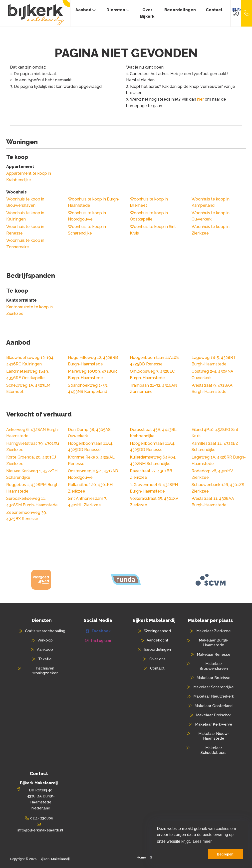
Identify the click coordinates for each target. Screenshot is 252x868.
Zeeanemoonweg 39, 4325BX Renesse (26, 516)
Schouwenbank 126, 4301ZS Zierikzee (218, 488)
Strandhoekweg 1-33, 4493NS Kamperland (88, 389)
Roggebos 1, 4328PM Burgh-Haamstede (33, 488)
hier (200, 99)
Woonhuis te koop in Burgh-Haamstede (94, 202)
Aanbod (86, 10)
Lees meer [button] (202, 841)
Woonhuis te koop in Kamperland (211, 202)
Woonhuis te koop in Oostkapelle (149, 216)
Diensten (118, 10)
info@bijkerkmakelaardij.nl (40, 830)
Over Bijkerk (147, 13)
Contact (214, 10)
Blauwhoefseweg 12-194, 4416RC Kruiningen (30, 361)
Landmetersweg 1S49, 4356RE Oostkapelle (27, 375)
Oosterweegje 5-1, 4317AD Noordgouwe (93, 474)
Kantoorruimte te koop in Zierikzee (29, 310)
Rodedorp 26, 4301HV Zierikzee (212, 474)
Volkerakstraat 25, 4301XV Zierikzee (154, 502)
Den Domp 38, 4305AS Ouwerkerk (89, 433)
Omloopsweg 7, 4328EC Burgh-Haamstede (152, 375)
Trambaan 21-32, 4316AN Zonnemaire (153, 389)
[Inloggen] (236, 13)
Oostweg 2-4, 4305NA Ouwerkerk (212, 375)
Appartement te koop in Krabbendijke (29, 177)
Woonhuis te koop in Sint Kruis (153, 230)
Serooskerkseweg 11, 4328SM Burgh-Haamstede (32, 502)
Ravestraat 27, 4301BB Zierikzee (151, 474)
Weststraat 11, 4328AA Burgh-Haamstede (213, 502)
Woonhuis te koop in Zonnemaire (25, 244)
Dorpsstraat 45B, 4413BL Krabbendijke (153, 433)
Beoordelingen (180, 10)
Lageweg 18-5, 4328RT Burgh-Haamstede (214, 361)
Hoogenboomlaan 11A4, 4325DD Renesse (91, 447)
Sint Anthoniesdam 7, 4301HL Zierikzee (87, 502)
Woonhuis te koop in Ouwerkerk (211, 216)
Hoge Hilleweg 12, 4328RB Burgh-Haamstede (93, 361)
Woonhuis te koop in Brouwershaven (25, 202)
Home (141, 857)
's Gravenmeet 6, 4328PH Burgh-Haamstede (154, 488)
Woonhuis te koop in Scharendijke (87, 230)
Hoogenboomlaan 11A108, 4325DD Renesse (155, 361)
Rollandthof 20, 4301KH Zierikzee (90, 488)
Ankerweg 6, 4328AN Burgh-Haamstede (33, 433)
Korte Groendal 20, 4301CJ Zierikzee (31, 460)
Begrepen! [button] (226, 854)
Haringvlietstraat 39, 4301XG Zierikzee (33, 447)
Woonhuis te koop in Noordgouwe (87, 216)
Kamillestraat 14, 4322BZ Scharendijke (215, 447)
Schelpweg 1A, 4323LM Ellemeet (28, 389)
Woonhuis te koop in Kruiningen (25, 216)
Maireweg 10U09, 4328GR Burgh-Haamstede (92, 375)
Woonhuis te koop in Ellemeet (149, 202)
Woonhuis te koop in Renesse (25, 230)
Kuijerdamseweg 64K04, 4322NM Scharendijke (153, 460)
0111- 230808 (42, 818)
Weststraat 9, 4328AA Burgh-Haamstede (212, 389)
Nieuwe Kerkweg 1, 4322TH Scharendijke (32, 474)
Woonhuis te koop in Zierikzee (211, 230)
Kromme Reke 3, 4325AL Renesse (91, 460)
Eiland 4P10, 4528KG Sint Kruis (215, 433)
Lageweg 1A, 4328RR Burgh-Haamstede (219, 460)
